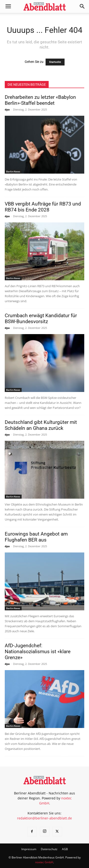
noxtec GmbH (44, 862)
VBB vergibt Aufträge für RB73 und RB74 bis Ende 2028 (43, 207)
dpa (7, 109)
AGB (65, 849)
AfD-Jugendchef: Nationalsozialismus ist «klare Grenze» (38, 652)
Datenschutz (49, 849)
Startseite (55, 62)
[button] (8, 6)
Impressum (29, 849)
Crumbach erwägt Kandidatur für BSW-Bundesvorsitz (41, 319)
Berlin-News (13, 171)
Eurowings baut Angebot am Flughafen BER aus (36, 537)
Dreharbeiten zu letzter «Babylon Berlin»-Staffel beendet (40, 100)
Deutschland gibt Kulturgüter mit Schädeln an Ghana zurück (41, 425)
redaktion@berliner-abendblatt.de (44, 818)
